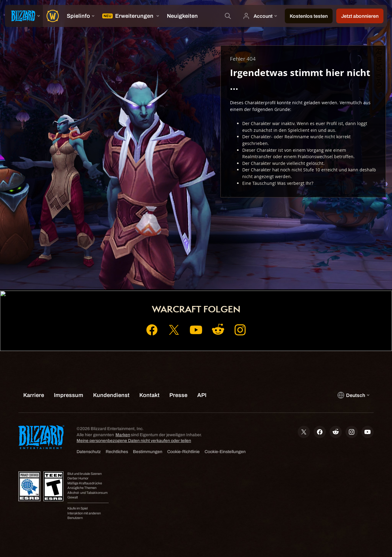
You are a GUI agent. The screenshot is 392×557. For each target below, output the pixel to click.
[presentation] (24, 16)
